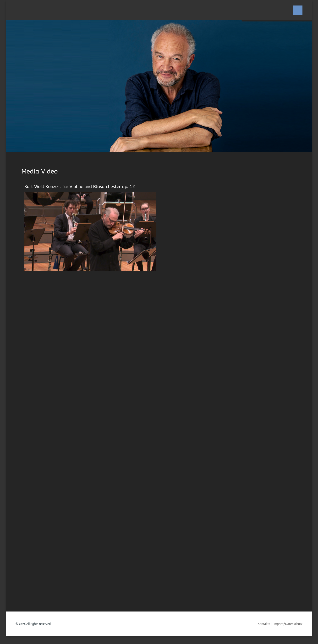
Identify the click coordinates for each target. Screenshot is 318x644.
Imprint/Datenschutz (288, 624)
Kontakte (264, 624)
